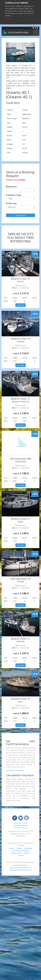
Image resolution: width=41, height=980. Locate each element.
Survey (11, 848)
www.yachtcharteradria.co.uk (21, 870)
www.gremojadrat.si (20, 865)
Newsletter (28, 848)
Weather (27, 853)
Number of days (14, 195)
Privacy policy (16, 853)
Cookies (19, 848)
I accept (8, 19)
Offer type (11, 203)
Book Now (21, 305)
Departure (11, 187)
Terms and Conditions (20, 851)
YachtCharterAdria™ (20, 825)
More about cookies (12, 22)
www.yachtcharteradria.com (20, 868)
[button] (8, 52)
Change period (21, 215)
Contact (21, 855)
